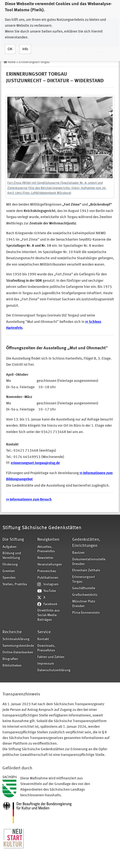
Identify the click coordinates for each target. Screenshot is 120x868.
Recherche (12, 632)
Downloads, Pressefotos (46, 648)
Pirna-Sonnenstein (86, 613)
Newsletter (45, 558)
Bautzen (78, 553)
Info (25, 45)
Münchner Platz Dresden (84, 604)
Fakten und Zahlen (51, 657)
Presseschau (47, 571)
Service (44, 632)
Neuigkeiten (48, 540)
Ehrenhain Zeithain (86, 570)
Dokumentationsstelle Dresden (88, 562)
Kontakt (43, 639)
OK (10, 45)
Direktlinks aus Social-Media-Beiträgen (49, 615)
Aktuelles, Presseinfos (46, 549)
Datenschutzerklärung (53, 670)
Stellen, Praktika (15, 584)
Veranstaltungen (50, 565)
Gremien (9, 571)
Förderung (10, 565)
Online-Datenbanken (18, 652)
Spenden (9, 578)
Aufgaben (10, 547)
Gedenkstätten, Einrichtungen (86, 543)
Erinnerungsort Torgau (34, 62)
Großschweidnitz (85, 595)
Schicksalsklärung (16, 639)
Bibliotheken (12, 666)
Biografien (10, 659)
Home (12, 62)
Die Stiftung (13, 540)
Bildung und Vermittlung (12, 556)
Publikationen (48, 578)
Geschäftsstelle (84, 588)
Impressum (46, 664)
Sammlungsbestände (18, 646)
